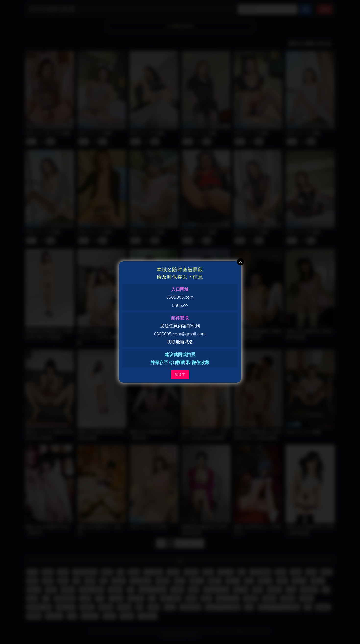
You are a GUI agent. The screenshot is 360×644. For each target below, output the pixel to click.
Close (240, 262)
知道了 (180, 375)
